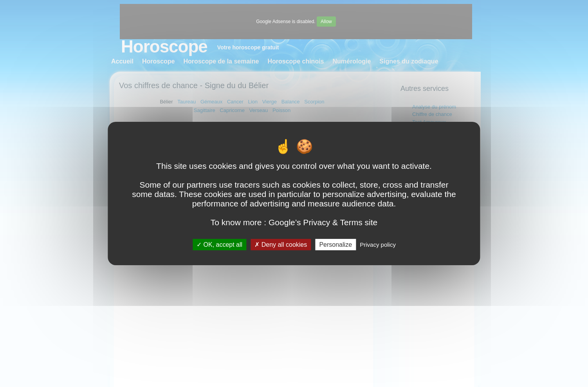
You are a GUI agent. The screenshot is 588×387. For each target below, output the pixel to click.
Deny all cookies (281, 245)
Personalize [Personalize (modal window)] (335, 245)
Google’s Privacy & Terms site (323, 222)
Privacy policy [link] (378, 245)
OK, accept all (219, 245)
